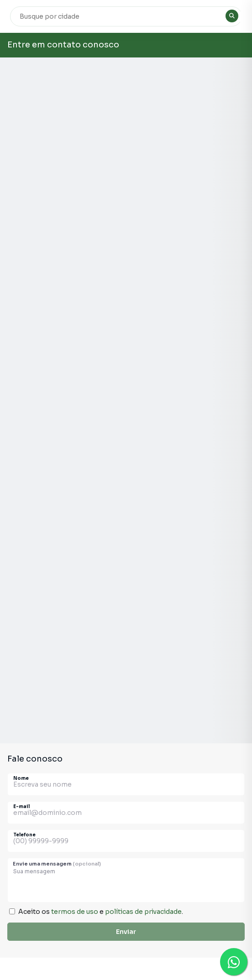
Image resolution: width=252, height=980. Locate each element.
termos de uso (75, 912)
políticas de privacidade (143, 912)
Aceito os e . (101, 912)
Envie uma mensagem (57, 864)
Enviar (126, 932)
